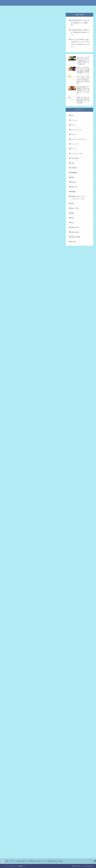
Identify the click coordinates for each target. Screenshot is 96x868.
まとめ (18, 76)
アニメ (73, 125)
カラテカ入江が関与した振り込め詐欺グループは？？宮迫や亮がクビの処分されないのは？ (80, 43)
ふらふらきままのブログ (48, 3)
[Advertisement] (33, 143)
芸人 (73, 223)
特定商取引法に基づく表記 (29, 8)
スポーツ (74, 134)
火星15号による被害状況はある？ (27, 73)
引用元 (33, 262)
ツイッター (75, 144)
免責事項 (42, 8)
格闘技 (73, 192)
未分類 (73, 182)
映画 (73, 177)
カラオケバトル (76, 130)
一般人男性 (75, 158)
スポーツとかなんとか (79, 139)
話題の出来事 (76, 237)
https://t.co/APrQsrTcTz (17, 182)
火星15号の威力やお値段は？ (25, 70)
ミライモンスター (77, 154)
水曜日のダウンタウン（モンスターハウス (79, 198)
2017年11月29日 (36, 194)
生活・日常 (75, 208)
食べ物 (73, 242)
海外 (73, 204)
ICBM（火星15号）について (25, 64)
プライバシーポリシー (54, 8)
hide (39, 58)
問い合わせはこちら (68, 8)
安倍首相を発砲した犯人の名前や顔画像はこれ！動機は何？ (80, 23)
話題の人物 (75, 232)
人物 (73, 163)
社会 (8, 16)
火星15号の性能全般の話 (24, 67)
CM (72, 115)
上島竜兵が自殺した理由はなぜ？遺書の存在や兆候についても (80, 32)
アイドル (74, 120)
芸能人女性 (75, 227)
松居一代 (74, 187)
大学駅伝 (74, 168)
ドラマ (73, 149)
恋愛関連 (74, 173)
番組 (73, 213)
